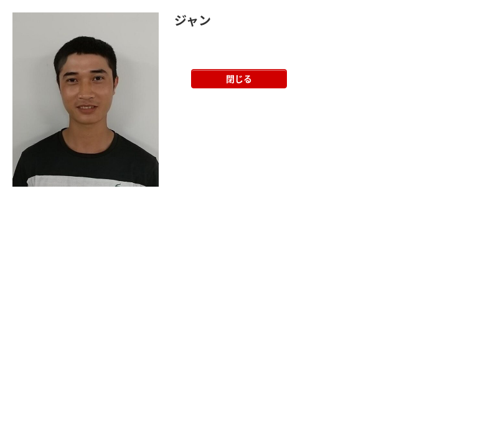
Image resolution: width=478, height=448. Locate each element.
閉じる (239, 78)
